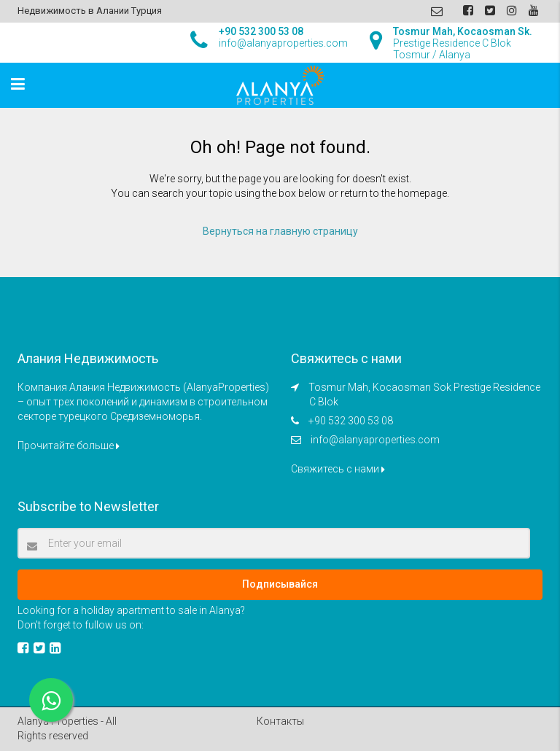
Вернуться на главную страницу (280, 231)
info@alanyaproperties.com (375, 440)
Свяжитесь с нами (338, 469)
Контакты (280, 721)
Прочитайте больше (69, 445)
